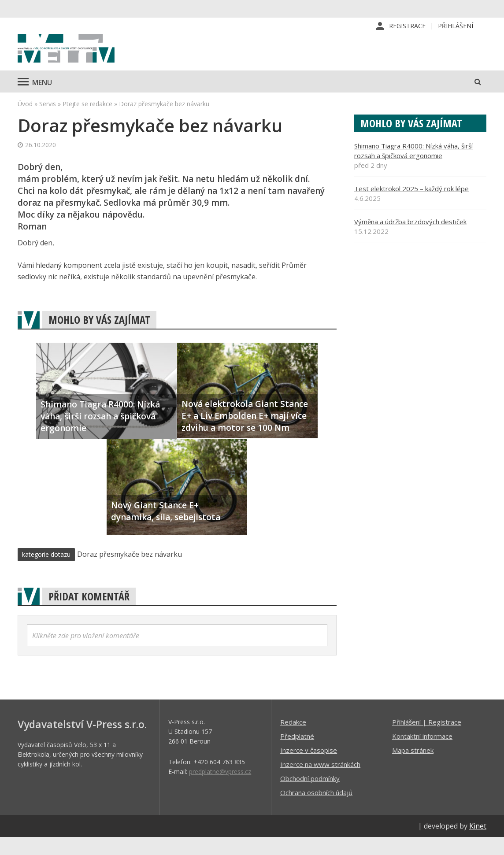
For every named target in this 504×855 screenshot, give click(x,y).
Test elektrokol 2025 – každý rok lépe (411, 206)
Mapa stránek (413, 768)
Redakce (293, 740)
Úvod (25, 121)
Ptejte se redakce (87, 121)
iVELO (93, 58)
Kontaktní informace (422, 754)
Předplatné (297, 754)
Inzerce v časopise (309, 768)
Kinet (478, 844)
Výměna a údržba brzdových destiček (410, 239)
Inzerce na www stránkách (320, 782)
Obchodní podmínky (310, 796)
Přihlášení (456, 26)
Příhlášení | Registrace (427, 740)
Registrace (407, 26)
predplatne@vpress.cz (220, 789)
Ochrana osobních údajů (316, 810)
